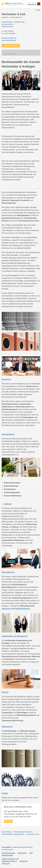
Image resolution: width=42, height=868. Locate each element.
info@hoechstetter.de (9, 38)
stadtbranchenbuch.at (9, 861)
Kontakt (5, 793)
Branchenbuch (7, 832)
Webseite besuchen (11, 46)
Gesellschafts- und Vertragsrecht (15, 636)
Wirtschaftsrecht (8, 572)
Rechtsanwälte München (23, 832)
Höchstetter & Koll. (33, 834)
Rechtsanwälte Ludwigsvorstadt (13, 834)
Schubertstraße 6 (20, 26)
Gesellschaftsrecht (23, 609)
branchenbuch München (14, 3)
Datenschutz (22, 853)
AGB (31, 853)
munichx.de (24, 861)
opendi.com (6, 863)
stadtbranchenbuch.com (10, 859)
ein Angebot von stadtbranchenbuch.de (15, 5)
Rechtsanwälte (7, 22)
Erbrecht (5, 692)
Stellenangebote (7, 855)
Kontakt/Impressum (8, 853)
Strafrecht (8, 504)
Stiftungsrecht (7, 727)
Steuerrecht (6, 379)
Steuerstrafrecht (8, 434)
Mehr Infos (8, 821)
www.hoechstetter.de (9, 40)
